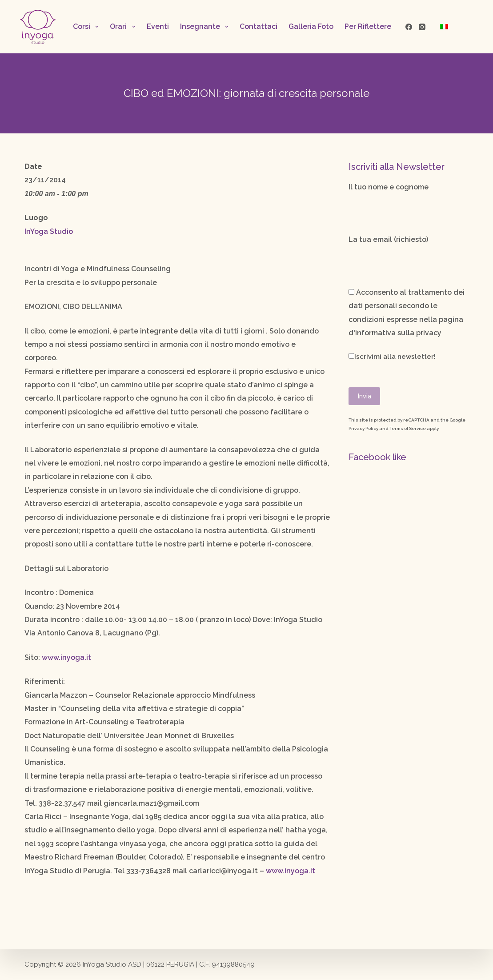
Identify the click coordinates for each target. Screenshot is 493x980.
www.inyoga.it (66, 657)
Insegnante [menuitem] (206, 27)
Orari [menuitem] (124, 27)
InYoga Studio (49, 231)
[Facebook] (409, 27)
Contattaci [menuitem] (259, 26)
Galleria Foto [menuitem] (311, 26)
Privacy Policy (363, 428)
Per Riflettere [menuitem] (368, 26)
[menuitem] (444, 27)
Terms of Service (408, 428)
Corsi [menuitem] (88, 27)
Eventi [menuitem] (158, 26)
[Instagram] (422, 27)
